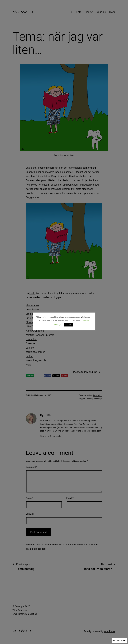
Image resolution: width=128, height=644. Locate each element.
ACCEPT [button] (69, 325)
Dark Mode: (119, 641)
